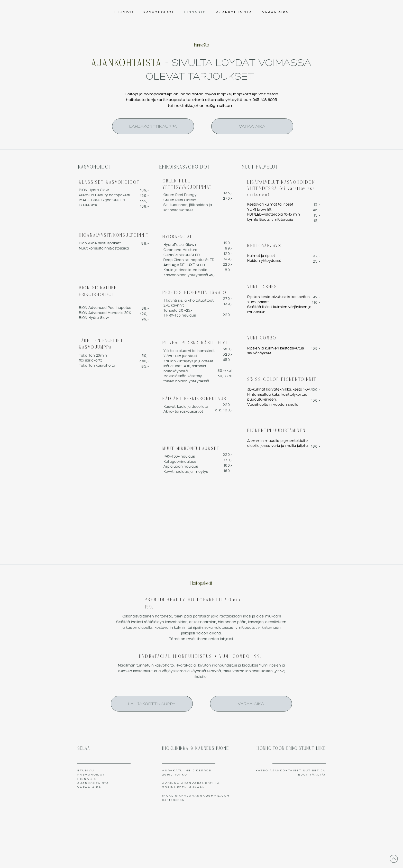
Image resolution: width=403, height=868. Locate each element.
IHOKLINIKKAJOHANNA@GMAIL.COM (196, 796)
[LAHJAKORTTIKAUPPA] (153, 126)
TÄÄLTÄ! (318, 775)
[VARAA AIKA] (252, 126)
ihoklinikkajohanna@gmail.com (204, 105)
